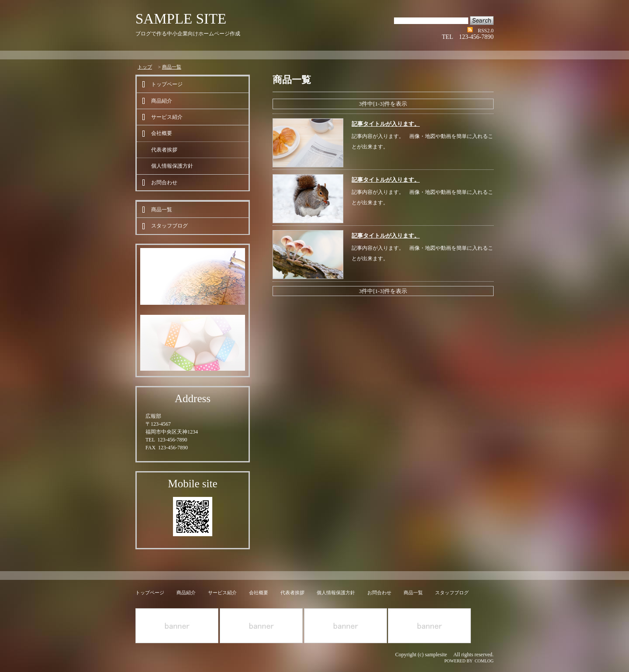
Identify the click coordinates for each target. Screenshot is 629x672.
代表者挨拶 (164, 150)
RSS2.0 (486, 31)
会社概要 (162, 133)
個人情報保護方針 (172, 166)
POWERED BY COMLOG (469, 661)
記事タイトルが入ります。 (386, 124)
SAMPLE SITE (181, 19)
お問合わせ (164, 183)
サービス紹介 (167, 117)
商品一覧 (172, 67)
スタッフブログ (169, 226)
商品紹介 (162, 101)
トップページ (167, 84)
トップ (145, 67)
